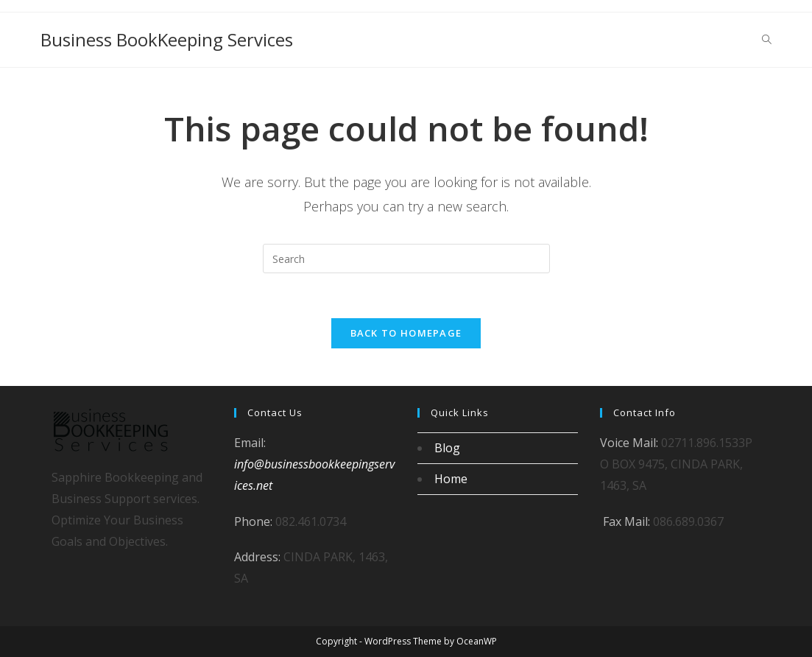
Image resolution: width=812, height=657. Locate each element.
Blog (447, 448)
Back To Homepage (406, 333)
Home (451, 479)
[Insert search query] (406, 259)
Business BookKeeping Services (167, 39)
